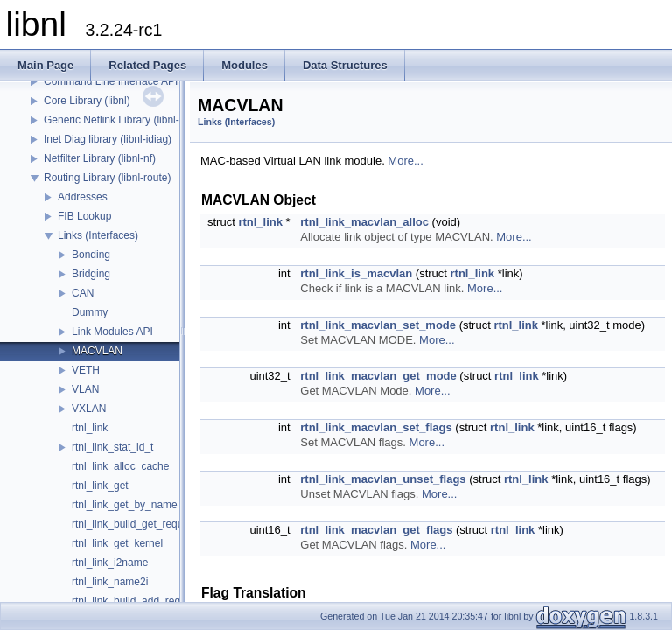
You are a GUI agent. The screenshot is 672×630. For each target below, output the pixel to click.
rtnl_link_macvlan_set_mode (378, 325)
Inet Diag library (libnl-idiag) (108, 139)
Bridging (91, 274)
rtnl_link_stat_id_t (112, 447)
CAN (83, 293)
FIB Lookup (84, 216)
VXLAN (89, 409)
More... (405, 161)
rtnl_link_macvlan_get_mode (378, 376)
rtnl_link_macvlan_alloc (364, 222)
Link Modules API (112, 332)
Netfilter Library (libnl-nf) (100, 158)
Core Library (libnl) (87, 101)
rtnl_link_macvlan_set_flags (376, 427)
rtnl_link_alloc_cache (120, 466)
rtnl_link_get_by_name (125, 505)
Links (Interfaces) (98, 235)
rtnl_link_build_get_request (134, 524)
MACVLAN (97, 351)
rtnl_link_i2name (110, 563)
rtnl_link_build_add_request (136, 601)
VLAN (85, 389)
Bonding (91, 255)
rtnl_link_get (100, 486)
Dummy (90, 312)
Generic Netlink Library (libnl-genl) (123, 120)
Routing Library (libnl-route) (107, 178)
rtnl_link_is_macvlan (356, 273)
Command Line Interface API (111, 81)
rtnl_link (90, 428)
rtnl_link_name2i (110, 582)
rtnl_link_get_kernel (117, 543)
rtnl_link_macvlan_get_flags (376, 530)
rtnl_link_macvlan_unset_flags (383, 479)
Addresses (83, 197)
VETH (86, 370)
